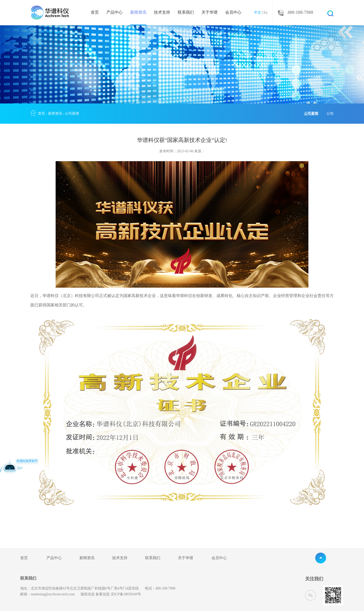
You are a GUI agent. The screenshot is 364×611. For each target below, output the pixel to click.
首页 (95, 13)
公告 (330, 113)
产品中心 (115, 13)
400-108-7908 (300, 13)
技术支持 (162, 13)
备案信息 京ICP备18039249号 (118, 594)
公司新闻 (72, 113)
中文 (258, 13)
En (265, 13)
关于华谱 (210, 13)
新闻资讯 (138, 18)
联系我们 (186, 13)
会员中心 (233, 13)
